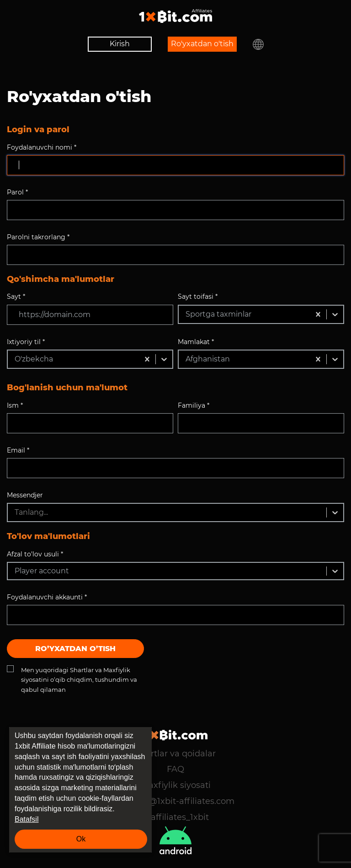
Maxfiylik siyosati (176, 785)
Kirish (120, 44)
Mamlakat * (196, 342)
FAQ (175, 769)
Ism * (15, 405)
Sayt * (16, 297)
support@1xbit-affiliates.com (175, 801)
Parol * (17, 192)
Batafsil (27, 819)
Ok (81, 839)
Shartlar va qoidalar (175, 754)
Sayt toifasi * (198, 297)
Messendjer (25, 495)
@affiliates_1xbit (175, 817)
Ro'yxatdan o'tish (202, 44)
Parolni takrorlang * (38, 237)
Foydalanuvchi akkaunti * (47, 597)
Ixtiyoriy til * (26, 342)
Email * (18, 450)
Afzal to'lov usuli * (35, 554)
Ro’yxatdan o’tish (75, 649)
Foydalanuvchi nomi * (42, 147)
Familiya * (194, 405)
